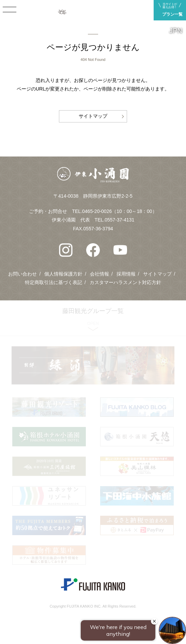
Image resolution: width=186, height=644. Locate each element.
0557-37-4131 (119, 220)
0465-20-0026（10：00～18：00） (119, 211)
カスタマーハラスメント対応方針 (125, 282)
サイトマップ (93, 116)
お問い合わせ (22, 274)
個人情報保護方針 (63, 274)
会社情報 (99, 274)
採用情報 (126, 274)
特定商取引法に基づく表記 (53, 282)
